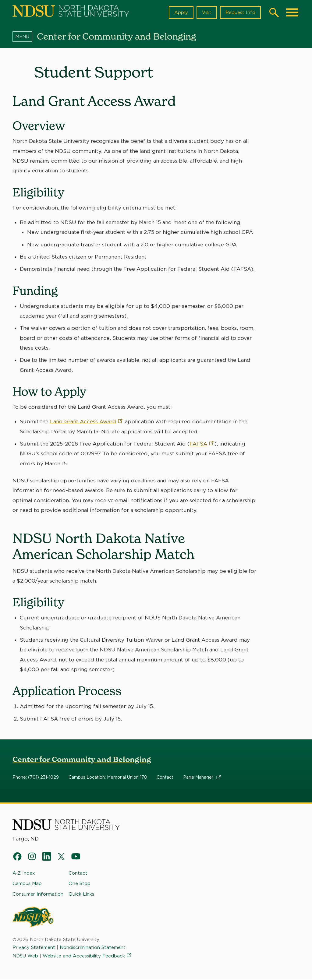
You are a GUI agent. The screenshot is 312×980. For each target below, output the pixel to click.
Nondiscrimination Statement (93, 947)
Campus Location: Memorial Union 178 (108, 777)
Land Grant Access (87, 421)
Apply (181, 12)
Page (202, 777)
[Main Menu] (292, 12)
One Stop (80, 883)
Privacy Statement (34, 947)
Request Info (240, 12)
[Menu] (25, 36)
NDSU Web (25, 956)
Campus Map (27, 883)
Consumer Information (38, 894)
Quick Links (81, 894)
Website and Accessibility (87, 956)
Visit (207, 12)
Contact (165, 777)
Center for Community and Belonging (82, 759)
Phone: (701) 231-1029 (36, 777)
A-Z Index (24, 873)
